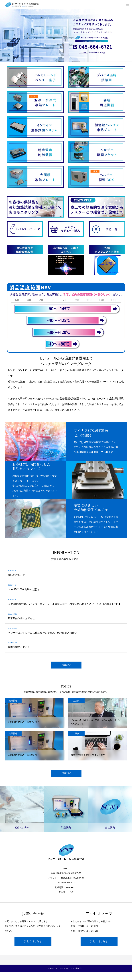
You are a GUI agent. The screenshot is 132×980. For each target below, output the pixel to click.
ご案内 (76, 701)
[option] (66, 31)
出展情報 (13, 701)
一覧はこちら (66, 665)
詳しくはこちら (33, 941)
